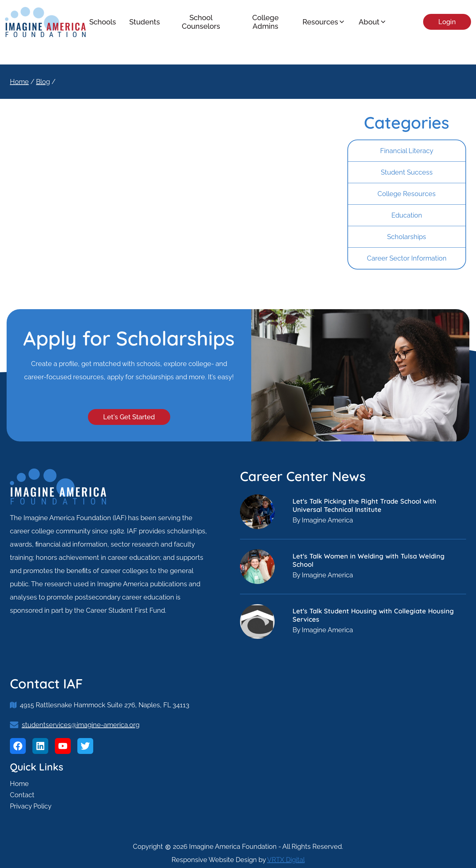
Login (447, 22)
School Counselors (201, 22)
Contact (22, 795)
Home (19, 82)
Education (407, 215)
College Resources (407, 194)
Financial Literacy (407, 151)
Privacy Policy (31, 806)
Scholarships (407, 237)
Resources (324, 22)
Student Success (407, 172)
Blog (43, 82)
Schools (103, 22)
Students (145, 22)
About (373, 22)
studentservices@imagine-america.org (81, 725)
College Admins (265, 22)
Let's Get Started (129, 417)
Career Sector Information (407, 258)
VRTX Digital (286, 860)
